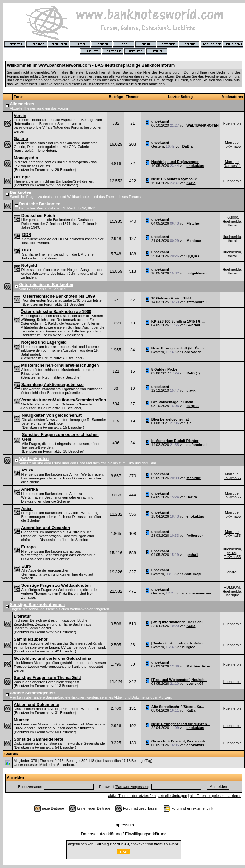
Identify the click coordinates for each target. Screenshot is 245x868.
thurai (232, 225)
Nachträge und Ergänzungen (175, 162)
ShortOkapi (192, 574)
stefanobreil (196, 302)
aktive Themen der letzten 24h (132, 796)
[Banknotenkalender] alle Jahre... (179, 643)
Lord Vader (191, 352)
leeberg (68, 765)
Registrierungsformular (223, 76)
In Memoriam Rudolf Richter (175, 441)
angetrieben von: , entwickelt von (124, 844)
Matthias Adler (198, 666)
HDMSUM (232, 587)
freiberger (194, 536)
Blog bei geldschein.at (170, 419)
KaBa (191, 183)
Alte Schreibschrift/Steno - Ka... (178, 707)
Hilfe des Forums (157, 72)
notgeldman (196, 273)
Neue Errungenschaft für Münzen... (181, 724)
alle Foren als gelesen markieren (215, 796)
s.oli (190, 423)
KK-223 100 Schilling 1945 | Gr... (178, 321)
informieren (60, 80)
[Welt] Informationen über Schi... (178, 622)
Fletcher (193, 223)
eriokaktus (195, 166)
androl (232, 572)
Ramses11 (232, 166)
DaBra (187, 146)
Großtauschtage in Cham (172, 402)
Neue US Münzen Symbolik (174, 179)
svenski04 (195, 684)
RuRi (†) (193, 373)
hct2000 (232, 217)
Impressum (124, 825)
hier (145, 84)
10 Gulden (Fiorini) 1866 (171, 298)
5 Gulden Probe (164, 369)
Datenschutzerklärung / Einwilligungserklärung (124, 834)
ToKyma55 (232, 146)
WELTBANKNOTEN (203, 125)
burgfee (193, 406)
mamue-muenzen (197, 593)
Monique (232, 143)
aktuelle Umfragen (173, 796)
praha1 (192, 555)
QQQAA (193, 256)
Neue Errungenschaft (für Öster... (179, 348)
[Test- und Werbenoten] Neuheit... (179, 680)
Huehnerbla (232, 123)
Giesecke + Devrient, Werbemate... (180, 741)
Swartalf (193, 325)
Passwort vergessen (132, 787)
